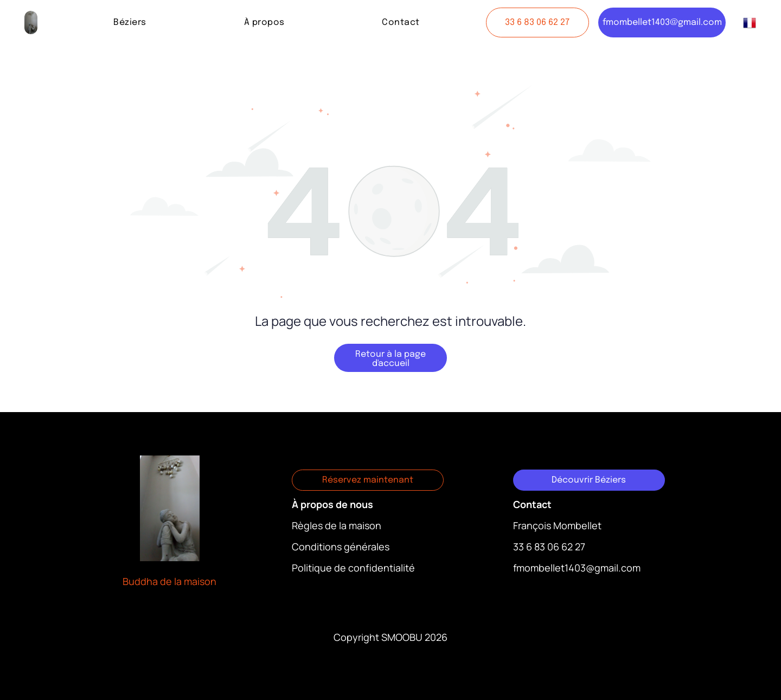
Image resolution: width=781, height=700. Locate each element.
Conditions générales (341, 547)
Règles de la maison (337, 525)
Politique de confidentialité (353, 568)
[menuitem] (130, 23)
